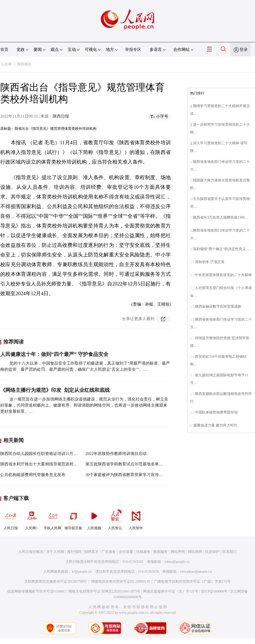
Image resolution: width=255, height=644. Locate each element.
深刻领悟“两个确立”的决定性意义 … (222, 249)
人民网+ (32, 519)
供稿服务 (143, 552)
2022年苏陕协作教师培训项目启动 (116, 454)
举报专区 (133, 49)
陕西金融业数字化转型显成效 (218, 306)
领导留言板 (73, 519)
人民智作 (136, 519)
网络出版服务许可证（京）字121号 (171, 591)
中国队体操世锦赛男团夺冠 (216, 412)
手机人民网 (52, 519)
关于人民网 (55, 552)
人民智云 (115, 519)
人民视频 (94, 519)
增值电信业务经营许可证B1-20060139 (121, 582)
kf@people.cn (82, 572)
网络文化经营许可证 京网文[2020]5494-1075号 (105, 591)
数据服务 (161, 552)
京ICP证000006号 (214, 591)
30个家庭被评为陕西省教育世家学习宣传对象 (126, 475)
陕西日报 (61, 116)
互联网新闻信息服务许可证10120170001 (56, 582)
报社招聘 (74, 552)
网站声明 (178, 552)
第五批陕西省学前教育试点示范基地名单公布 (126, 464)
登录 (244, 49)
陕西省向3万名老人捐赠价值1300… (221, 217)
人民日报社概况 (31, 552)
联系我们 (230, 552)
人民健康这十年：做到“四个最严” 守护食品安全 (54, 354)
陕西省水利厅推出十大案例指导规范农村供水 (41, 464)
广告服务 (109, 552)
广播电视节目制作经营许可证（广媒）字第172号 (192, 582)
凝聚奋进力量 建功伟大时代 (215, 425)
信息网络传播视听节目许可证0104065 (37, 591)
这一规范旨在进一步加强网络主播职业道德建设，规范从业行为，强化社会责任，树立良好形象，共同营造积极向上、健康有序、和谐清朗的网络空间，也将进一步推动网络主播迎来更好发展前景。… (84, 405)
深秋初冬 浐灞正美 (210, 262)
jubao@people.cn (177, 562)
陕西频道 (24, 64)
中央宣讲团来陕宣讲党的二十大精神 (223, 275)
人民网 (6, 64)
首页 (4, 49)
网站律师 (195, 552)
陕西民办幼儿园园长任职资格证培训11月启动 (41, 454)
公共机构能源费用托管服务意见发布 (33, 475)
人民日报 (11, 519)
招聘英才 (91, 552)
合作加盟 (126, 552)
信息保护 (212, 552)
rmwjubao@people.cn (196, 572)
